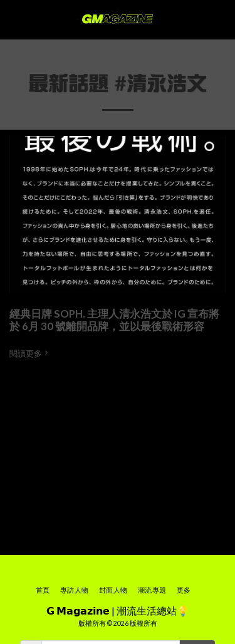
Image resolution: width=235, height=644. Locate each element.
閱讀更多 (30, 353)
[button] (14, 19)
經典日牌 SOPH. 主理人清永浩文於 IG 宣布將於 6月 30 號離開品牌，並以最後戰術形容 (114, 320)
